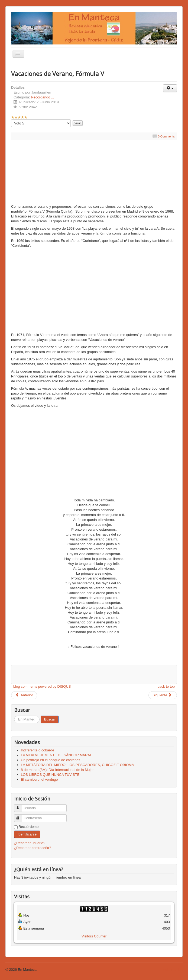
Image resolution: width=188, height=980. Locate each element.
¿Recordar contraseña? (33, 848)
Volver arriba (173, 970)
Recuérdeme (28, 827)
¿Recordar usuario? (30, 843)
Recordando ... (42, 97)
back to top (166, 686)
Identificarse (27, 834)
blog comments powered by (42, 686)
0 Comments (166, 136)
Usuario (20, 806)
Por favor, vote (11, 119)
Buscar (50, 719)
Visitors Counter (94, 936)
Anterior (24, 695)
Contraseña (20, 816)
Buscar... (14, 716)
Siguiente (162, 695)
